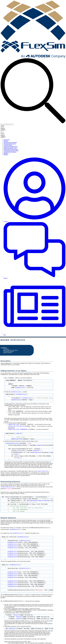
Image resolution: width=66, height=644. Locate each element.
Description (6, 349)
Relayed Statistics (8, 353)
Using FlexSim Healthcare (10, 152)
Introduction (7, 140)
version (2, 126)
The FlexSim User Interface (10, 142)
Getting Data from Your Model (11, 151)
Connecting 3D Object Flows (11, 146)
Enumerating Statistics (9, 351)
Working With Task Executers (11, 149)
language (3, 129)
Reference (6, 153)
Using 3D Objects (8, 145)
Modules (6, 155)
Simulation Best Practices (10, 144)
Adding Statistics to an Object (10, 350)
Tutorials (6, 141)
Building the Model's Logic (10, 148)
